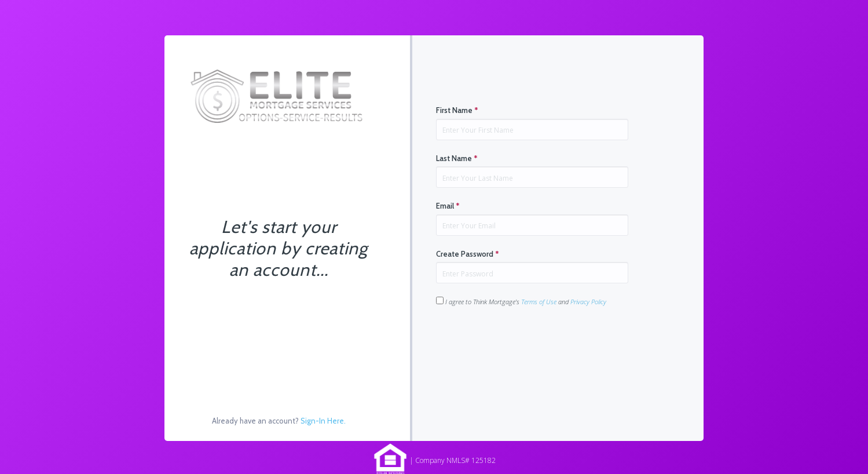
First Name (457, 110)
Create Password (468, 254)
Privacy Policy (588, 302)
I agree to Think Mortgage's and (521, 301)
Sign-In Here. (323, 421)
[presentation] (524, 343)
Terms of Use (539, 302)
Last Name (457, 158)
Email (448, 206)
